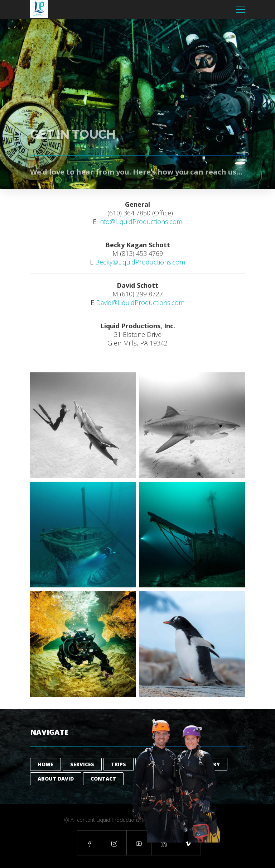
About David (56, 779)
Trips (119, 764)
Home (45, 764)
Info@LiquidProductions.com (140, 221)
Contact (103, 779)
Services (82, 764)
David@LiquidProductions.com (140, 302)
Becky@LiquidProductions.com (140, 262)
